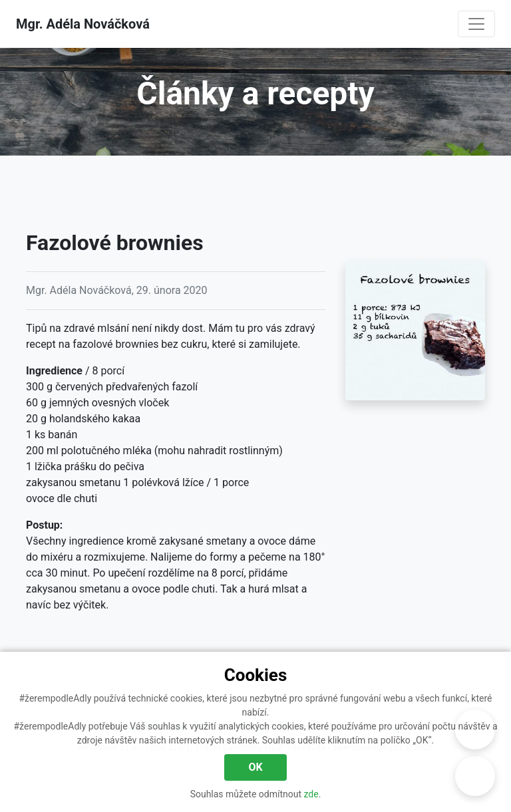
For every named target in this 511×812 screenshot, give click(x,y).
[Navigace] (476, 24)
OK (255, 767)
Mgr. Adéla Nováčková (83, 24)
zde (311, 794)
